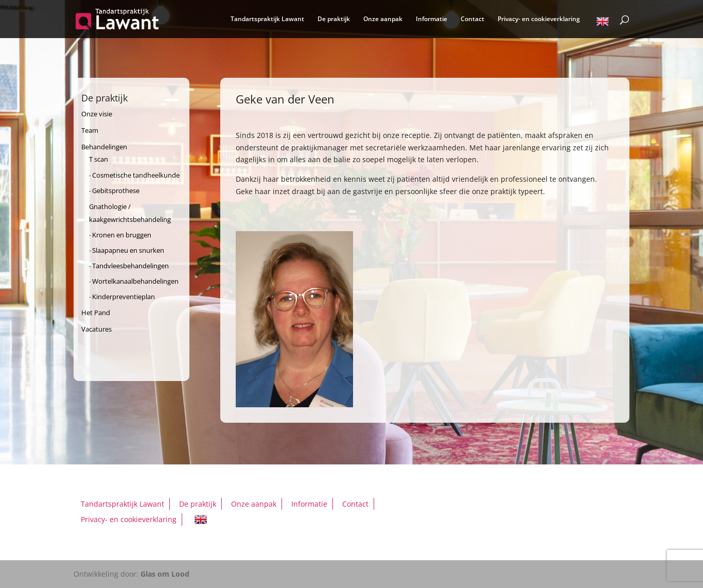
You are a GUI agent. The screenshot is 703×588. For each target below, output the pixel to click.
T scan (99, 159)
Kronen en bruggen (122, 235)
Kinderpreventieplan (124, 297)
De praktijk (334, 19)
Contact (472, 19)
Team (90, 130)
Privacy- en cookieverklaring (539, 19)
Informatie (432, 19)
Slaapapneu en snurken (128, 250)
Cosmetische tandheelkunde (136, 175)
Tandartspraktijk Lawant (267, 19)
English (603, 23)
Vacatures (96, 329)
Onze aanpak (383, 19)
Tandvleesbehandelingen (130, 266)
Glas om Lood (165, 574)
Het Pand (96, 313)
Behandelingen (104, 147)
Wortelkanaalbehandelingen (135, 281)
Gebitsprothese (116, 191)
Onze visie (97, 114)
